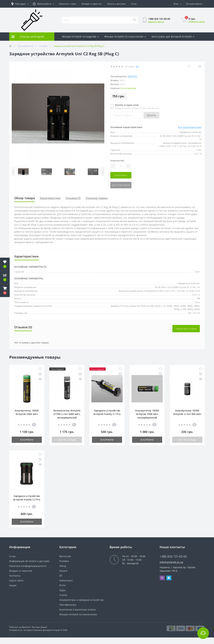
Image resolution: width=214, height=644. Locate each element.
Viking (63, 566)
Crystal (63, 595)
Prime (63, 585)
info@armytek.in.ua (171, 562)
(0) (137, 66)
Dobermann (66, 580)
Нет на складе (67, 440)
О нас (134, 4)
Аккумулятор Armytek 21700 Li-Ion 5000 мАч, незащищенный (67, 414)
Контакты (15, 576)
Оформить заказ (197, 21)
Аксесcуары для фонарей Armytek (173, 36)
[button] (20, 4)
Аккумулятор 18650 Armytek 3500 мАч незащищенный (147, 414)
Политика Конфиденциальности (28, 566)
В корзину (121, 175)
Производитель (25, 46)
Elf (61, 576)
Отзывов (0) (73, 198)
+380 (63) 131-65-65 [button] (173, 556)
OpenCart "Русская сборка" (35, 627)
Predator (64, 561)
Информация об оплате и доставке (29, 561)
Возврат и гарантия (92, 4)
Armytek (43, 46)
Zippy (62, 590)
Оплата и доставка (116, 4)
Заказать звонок (156, 22)
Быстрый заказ (121, 185)
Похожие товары (97, 198)
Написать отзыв (186, 329)
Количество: (117, 161)
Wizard (63, 571)
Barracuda (65, 556)
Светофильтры (68, 605)
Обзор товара (24, 198)
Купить (151, 115)
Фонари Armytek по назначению (125, 36)
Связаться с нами (67, 4)
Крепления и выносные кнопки (78, 610)
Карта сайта (16, 580)
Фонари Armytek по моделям (81, 36)
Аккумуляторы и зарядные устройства (81, 600)
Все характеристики (190, 127)
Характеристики (50, 198)
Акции (13, 585)
